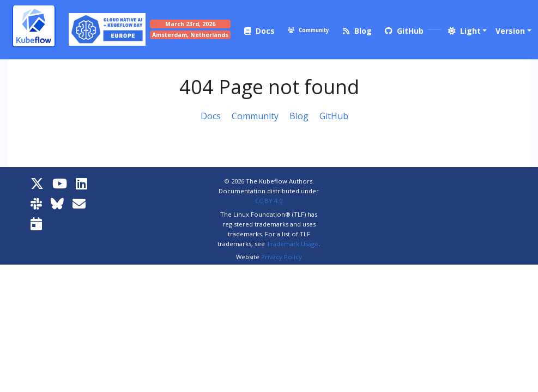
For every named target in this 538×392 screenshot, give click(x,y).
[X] (37, 183)
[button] (467, 31)
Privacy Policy (282, 257)
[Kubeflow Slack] (36, 203)
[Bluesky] (57, 203)
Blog (299, 116)
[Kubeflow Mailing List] (79, 203)
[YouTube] (60, 183)
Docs (211, 116)
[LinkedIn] (81, 183)
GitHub (334, 116)
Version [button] (510, 31)
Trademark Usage (292, 244)
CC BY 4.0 (269, 201)
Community (255, 116)
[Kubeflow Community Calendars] (36, 223)
